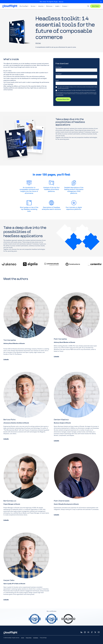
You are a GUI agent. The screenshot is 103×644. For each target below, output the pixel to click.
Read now (61, 2)
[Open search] (88, 6)
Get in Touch (95, 6)
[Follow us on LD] (81, 632)
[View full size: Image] (25, 139)
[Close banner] (100, 2)
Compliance (36, 638)
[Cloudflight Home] (10, 6)
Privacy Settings (43, 638)
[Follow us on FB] (92, 632)
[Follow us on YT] (88, 632)
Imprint (23, 638)
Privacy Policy (29, 638)
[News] (99, 632)
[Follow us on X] (95, 632)
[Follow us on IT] (85, 632)
